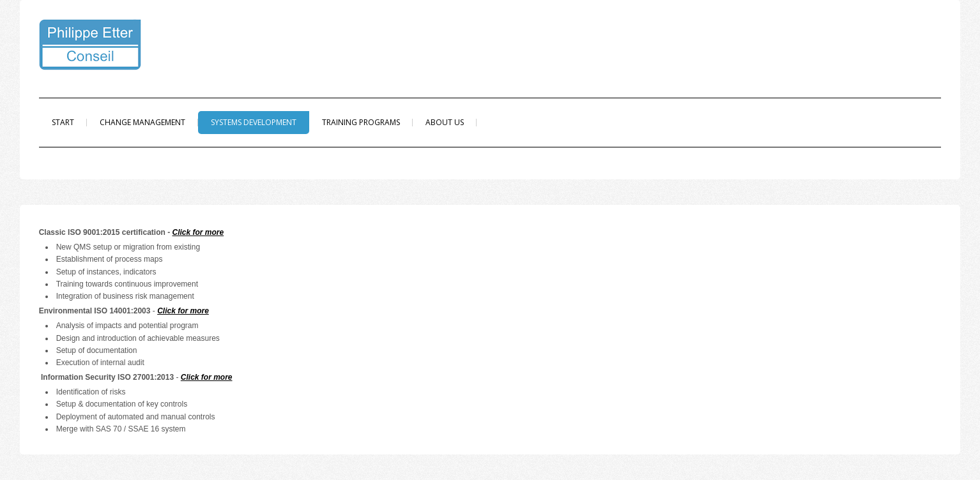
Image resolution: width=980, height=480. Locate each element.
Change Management (142, 122)
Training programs (361, 122)
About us (445, 122)
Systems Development (254, 122)
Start (63, 122)
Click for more (198, 232)
